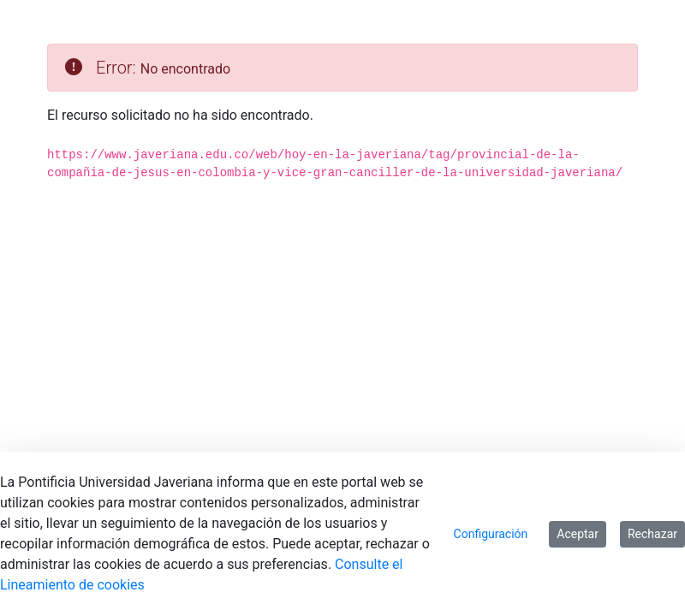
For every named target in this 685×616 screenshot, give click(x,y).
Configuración (491, 534)
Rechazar (652, 534)
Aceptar (578, 534)
